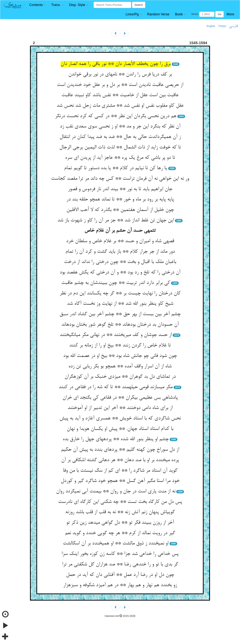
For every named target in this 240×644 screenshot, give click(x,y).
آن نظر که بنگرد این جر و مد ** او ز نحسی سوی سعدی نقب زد (120, 127)
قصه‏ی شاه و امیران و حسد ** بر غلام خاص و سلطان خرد (120, 241)
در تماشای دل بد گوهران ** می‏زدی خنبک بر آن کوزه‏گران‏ (120, 377)
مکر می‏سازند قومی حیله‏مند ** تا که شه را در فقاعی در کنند (116, 387)
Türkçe (222, 26)
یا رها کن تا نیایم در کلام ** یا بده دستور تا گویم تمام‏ (116, 168)
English (211, 26)
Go (219, 14)
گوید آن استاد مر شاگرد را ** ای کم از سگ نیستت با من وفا (120, 471)
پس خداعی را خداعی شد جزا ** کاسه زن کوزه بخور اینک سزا (120, 554)
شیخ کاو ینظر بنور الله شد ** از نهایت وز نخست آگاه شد (120, 304)
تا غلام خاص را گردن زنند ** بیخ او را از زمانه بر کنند (120, 345)
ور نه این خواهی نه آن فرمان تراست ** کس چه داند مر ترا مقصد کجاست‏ (120, 179)
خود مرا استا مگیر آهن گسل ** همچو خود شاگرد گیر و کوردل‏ (120, 481)
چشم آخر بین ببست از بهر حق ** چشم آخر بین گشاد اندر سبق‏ (120, 314)
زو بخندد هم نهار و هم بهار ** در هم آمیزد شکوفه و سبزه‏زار (120, 585)
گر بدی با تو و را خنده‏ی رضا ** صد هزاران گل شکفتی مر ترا (120, 564)
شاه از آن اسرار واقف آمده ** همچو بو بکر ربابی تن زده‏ (120, 366)
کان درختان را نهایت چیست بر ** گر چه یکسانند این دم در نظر (120, 293)
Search (139, 5)
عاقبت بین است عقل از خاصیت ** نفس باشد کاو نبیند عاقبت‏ (120, 95)
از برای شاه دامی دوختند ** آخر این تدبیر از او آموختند (120, 408)
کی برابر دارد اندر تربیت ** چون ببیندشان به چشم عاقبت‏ (116, 283)
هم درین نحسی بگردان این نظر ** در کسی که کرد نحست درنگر (116, 116)
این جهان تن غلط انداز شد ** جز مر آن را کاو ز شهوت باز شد (116, 220)
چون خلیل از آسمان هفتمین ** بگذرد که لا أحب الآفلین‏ (120, 210)
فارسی (233, 26)
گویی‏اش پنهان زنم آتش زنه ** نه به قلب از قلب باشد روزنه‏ (120, 512)
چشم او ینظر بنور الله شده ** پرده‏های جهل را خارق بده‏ (116, 439)
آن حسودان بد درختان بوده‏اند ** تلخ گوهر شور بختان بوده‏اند (120, 325)
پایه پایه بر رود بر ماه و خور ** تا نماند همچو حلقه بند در (120, 200)
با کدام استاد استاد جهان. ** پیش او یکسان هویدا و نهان (120, 429)
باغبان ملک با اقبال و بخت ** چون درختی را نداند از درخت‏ (120, 262)
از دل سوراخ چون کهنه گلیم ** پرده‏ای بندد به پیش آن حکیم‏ (120, 450)
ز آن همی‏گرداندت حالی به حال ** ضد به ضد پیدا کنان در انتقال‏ (120, 137)
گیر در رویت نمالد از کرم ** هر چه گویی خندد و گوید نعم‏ (120, 533)
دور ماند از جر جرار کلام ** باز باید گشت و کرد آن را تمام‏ (120, 252)
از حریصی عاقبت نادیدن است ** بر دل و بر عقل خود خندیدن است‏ (120, 85)
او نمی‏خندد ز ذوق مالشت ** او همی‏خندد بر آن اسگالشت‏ (116, 543)
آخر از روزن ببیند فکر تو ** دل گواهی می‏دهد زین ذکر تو (120, 523)
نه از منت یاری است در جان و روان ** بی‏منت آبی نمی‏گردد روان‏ (116, 491)
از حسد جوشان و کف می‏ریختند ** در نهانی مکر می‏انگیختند (116, 335)
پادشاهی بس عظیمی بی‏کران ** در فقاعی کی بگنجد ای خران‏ (120, 398)
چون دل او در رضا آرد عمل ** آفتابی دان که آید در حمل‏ (120, 575)
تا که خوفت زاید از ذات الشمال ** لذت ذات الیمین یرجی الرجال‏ (120, 147)
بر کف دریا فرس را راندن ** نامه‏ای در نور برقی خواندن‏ (120, 74)
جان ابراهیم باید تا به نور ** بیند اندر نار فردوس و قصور (120, 189)
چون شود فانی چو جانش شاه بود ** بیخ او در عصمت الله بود (120, 356)
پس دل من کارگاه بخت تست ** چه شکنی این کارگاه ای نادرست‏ (120, 502)
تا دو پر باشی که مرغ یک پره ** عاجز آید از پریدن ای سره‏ (120, 158)
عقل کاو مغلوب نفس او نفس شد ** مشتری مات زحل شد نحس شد (120, 106)
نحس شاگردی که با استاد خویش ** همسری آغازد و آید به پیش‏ (120, 418)
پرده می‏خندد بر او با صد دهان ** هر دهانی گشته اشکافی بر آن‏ (120, 460)
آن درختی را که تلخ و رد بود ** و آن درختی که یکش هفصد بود (120, 272)
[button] (37, 5)
